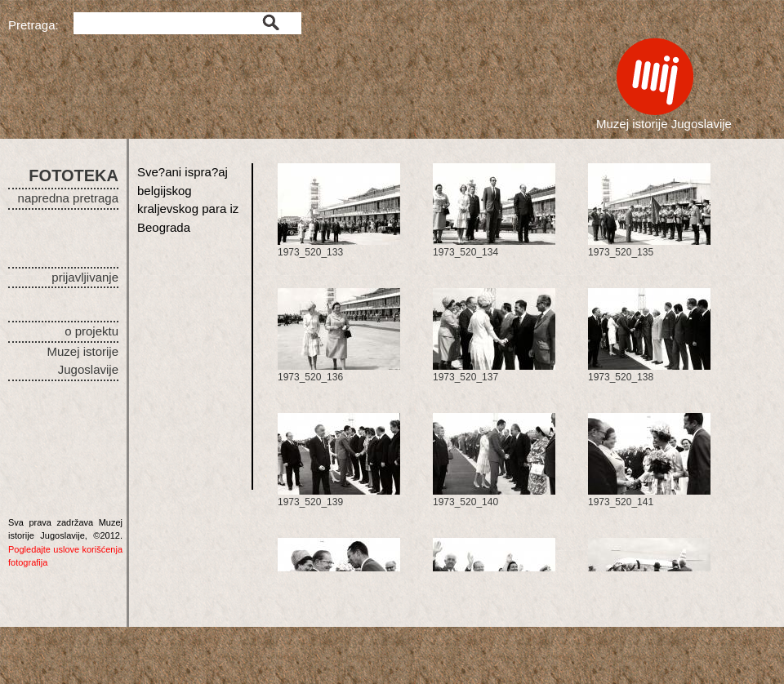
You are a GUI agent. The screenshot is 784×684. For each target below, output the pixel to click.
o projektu (91, 331)
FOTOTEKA (73, 175)
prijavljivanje (85, 277)
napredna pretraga (68, 198)
